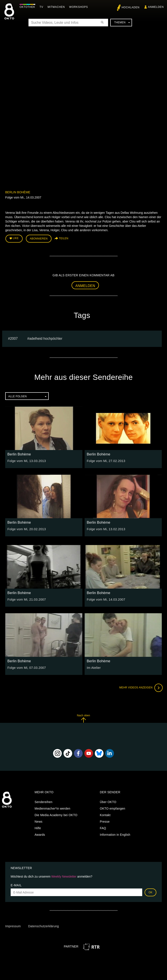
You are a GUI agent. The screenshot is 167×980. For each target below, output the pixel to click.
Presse (105, 821)
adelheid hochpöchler (46, 338)
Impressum (13, 926)
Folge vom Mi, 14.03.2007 (105, 599)
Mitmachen (57, 7)
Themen (122, 22)
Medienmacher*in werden (52, 808)
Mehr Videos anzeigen (140, 687)
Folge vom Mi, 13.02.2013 (105, 528)
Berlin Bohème (18, 192)
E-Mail (16, 885)
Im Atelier (93, 667)
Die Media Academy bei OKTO (56, 814)
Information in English (115, 834)
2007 (14, 338)
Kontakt (105, 814)
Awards (40, 834)
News (38, 821)
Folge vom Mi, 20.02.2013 (26, 528)
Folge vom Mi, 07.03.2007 (26, 667)
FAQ (103, 827)
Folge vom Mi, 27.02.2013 (105, 460)
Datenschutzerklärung (43, 926)
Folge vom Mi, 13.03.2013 (26, 460)
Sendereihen (43, 801)
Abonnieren (39, 238)
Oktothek (28, 7)
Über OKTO (108, 801)
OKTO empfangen (113, 808)
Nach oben (83, 718)
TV (43, 7)
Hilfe (38, 827)
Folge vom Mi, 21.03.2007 (26, 599)
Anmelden (85, 285)
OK (150, 892)
